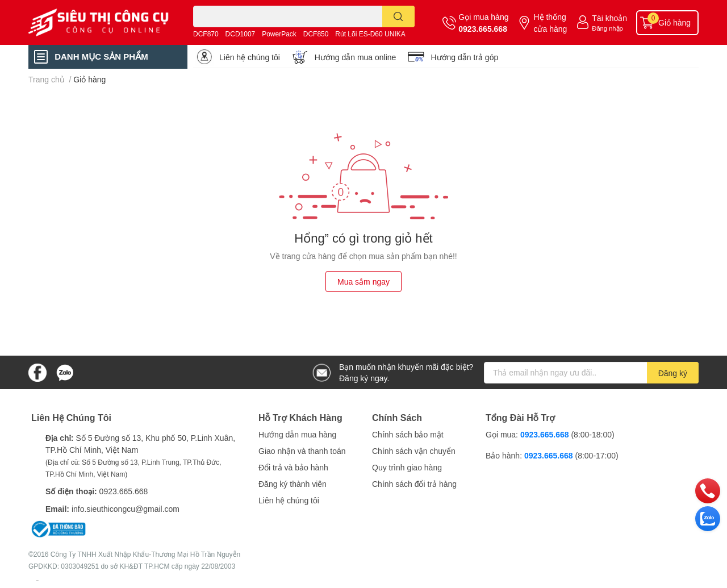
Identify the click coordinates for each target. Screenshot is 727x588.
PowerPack (279, 34)
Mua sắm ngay (363, 282)
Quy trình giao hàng (407, 467)
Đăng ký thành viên (293, 484)
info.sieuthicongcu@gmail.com (126, 509)
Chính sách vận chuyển (414, 451)
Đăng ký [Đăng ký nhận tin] (673, 373)
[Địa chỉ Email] (591, 373)
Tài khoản (609, 18)
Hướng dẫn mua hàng (297, 434)
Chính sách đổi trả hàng (414, 484)
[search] (398, 16)
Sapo (37, 580)
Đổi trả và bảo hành (293, 467)
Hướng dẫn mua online (356, 57)
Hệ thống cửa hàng (550, 23)
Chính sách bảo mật (408, 434)
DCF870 (206, 34)
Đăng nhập (607, 28)
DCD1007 (241, 34)
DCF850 (316, 34)
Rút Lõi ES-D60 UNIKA (370, 34)
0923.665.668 (483, 29)
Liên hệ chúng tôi (250, 57)
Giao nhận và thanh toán (302, 451)
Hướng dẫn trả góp (464, 57)
